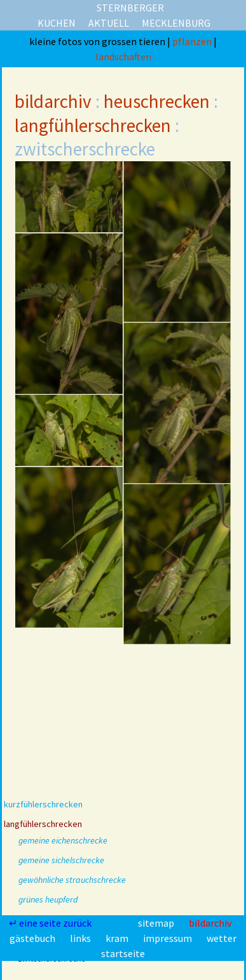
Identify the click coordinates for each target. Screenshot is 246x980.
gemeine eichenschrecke (63, 840)
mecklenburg (176, 23)
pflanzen (193, 41)
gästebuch (33, 938)
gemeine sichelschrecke (61, 860)
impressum (168, 938)
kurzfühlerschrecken (43, 804)
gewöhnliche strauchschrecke (72, 880)
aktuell (109, 23)
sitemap (157, 923)
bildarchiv (53, 101)
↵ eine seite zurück (51, 923)
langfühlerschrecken (93, 125)
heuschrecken (157, 101)
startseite (123, 953)
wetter (222, 938)
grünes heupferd (48, 899)
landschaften (123, 56)
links (81, 938)
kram (118, 938)
